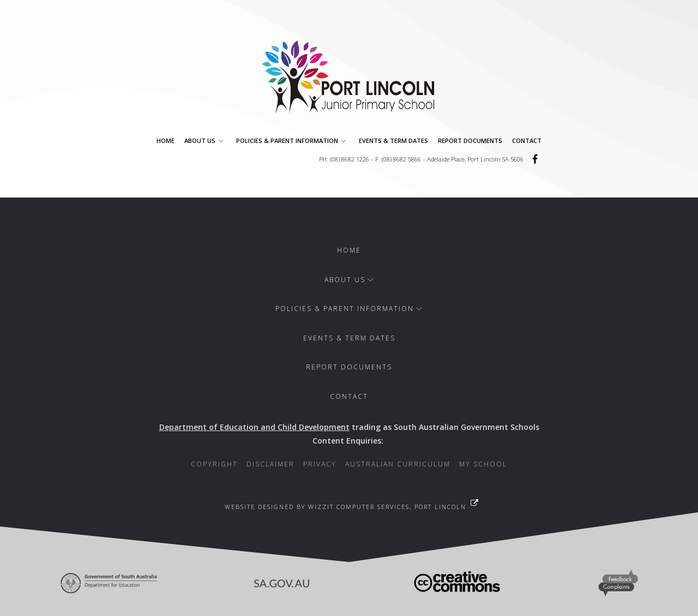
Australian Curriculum (398, 464)
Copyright (214, 464)
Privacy (320, 464)
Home (166, 140)
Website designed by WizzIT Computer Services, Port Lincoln (345, 507)
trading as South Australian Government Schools (349, 427)
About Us (205, 140)
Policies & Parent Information (293, 140)
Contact (527, 140)
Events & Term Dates (393, 140)
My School (483, 464)
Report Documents (470, 140)
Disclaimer (270, 464)
